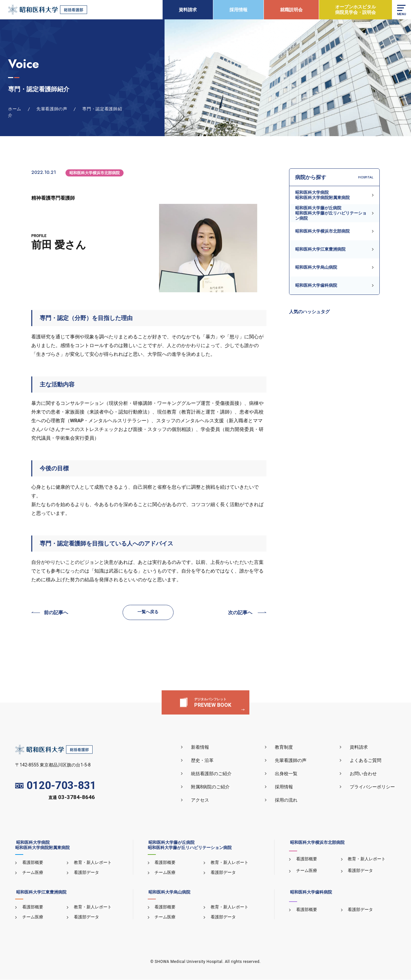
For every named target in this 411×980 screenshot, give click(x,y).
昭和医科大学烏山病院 (316, 267)
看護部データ (86, 873)
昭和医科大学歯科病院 (316, 285)
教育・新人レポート (92, 863)
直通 (72, 798)
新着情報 (204, 747)
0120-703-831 (56, 786)
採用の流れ (288, 800)
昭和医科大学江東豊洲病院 (320, 249)
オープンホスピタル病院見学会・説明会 (355, 10)
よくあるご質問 (366, 761)
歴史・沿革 (206, 761)
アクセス (204, 800)
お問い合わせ (364, 774)
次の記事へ (240, 613)
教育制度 (286, 747)
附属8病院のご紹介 (214, 787)
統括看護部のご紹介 (215, 774)
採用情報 (238, 10)
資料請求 (187, 10)
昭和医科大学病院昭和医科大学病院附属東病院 (322, 195)
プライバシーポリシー (373, 787)
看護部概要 (32, 863)
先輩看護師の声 (293, 761)
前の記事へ (56, 613)
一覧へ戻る (148, 612)
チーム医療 (32, 873)
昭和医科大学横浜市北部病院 (95, 173)
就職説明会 (291, 10)
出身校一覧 (288, 774)
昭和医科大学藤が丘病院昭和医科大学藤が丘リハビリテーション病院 (331, 213)
